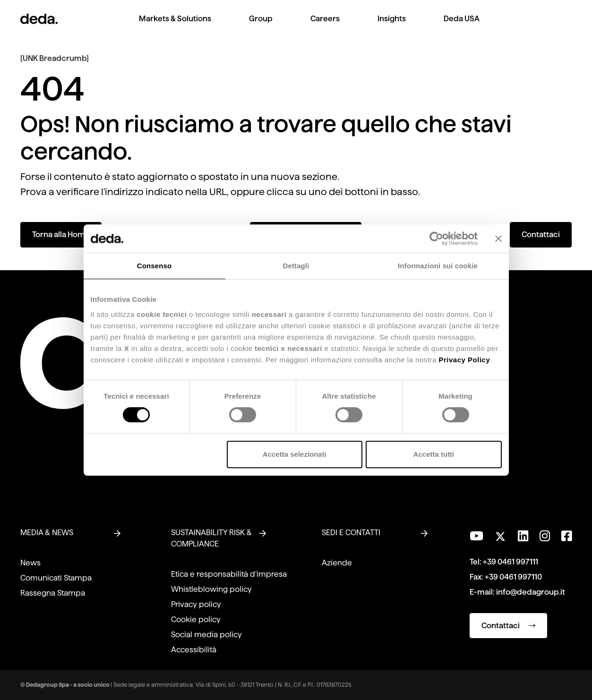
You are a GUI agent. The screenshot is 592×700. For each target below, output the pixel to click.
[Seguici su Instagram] (545, 536)
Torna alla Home (61, 235)
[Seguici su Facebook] (566, 536)
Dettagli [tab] (296, 266)
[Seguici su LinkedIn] (523, 536)
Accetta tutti (434, 454)
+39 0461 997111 (510, 562)
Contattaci (541, 235)
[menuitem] (175, 26)
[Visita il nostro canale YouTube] (476, 536)
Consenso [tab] (154, 266)
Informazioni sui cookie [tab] (438, 266)
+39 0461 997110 (513, 577)
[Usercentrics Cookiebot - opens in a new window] (436, 239)
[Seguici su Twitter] (501, 534)
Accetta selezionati (295, 454)
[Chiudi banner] (498, 239)
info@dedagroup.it (531, 592)
